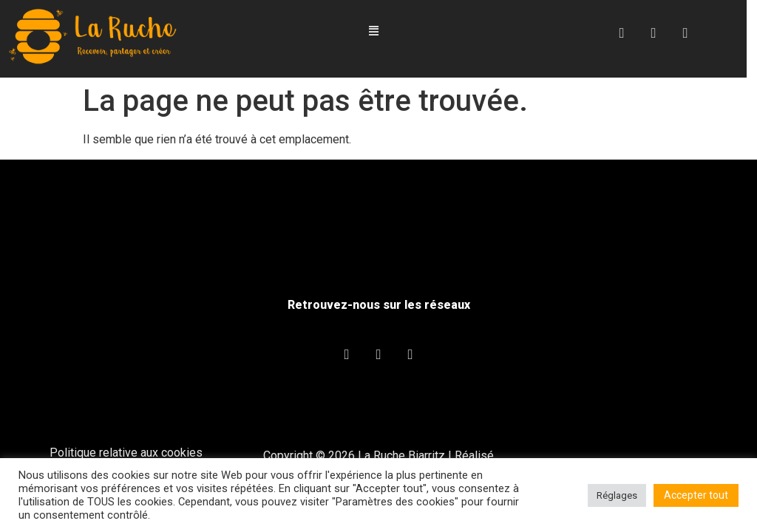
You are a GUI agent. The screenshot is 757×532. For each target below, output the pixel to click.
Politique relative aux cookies (126, 453)
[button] (378, 31)
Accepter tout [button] (696, 495)
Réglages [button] (617, 495)
